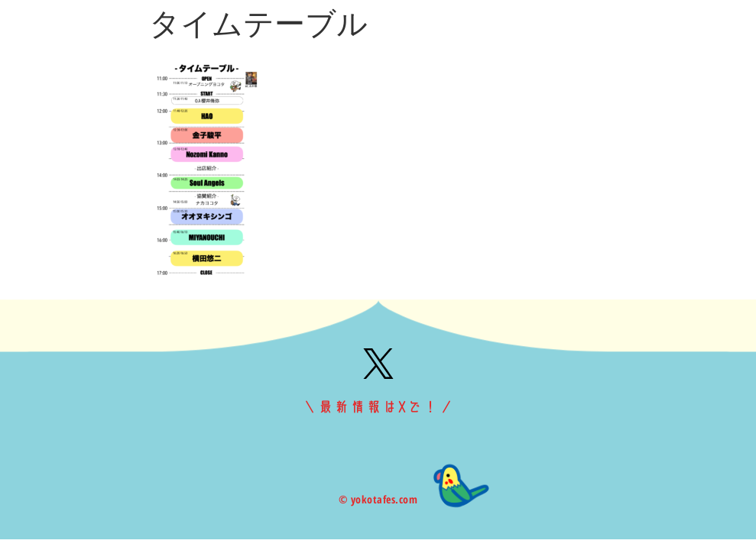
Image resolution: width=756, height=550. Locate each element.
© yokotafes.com (378, 499)
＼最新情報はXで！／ (378, 407)
